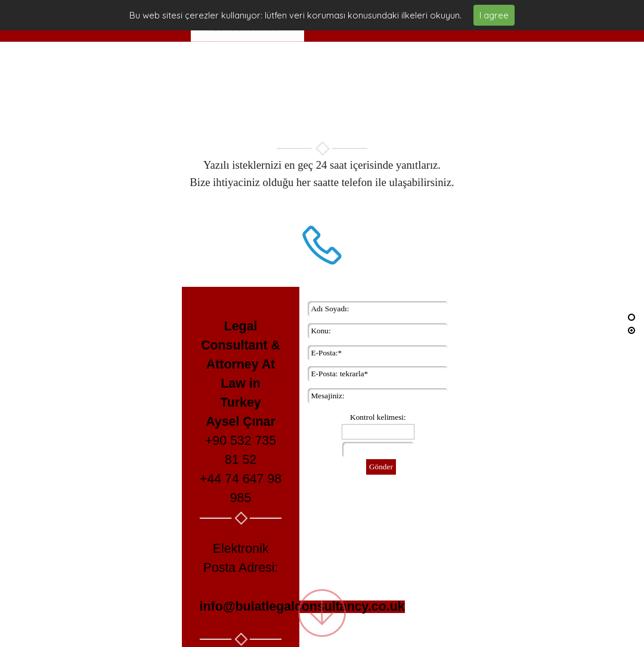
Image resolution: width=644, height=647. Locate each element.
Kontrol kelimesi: (378, 417)
